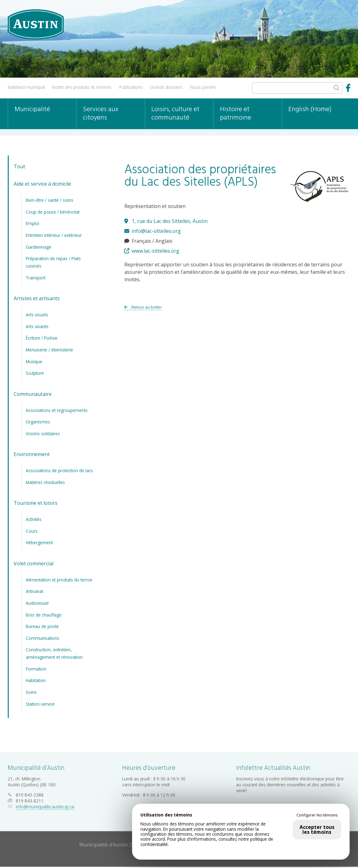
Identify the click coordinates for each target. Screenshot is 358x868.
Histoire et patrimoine (236, 114)
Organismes (38, 422)
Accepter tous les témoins (317, 830)
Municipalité (32, 109)
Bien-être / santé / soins (50, 200)
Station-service (40, 704)
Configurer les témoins (317, 815)
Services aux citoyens (101, 114)
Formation (36, 669)
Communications (43, 638)
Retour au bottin (143, 307)
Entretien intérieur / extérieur (54, 235)
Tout (19, 166)
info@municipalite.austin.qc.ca (45, 805)
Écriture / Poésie (42, 338)
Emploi (32, 223)
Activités (34, 519)
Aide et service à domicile (42, 184)
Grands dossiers (166, 87)
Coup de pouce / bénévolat (53, 212)
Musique (34, 361)
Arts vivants (37, 326)
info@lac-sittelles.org (153, 231)
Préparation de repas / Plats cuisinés (53, 262)
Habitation (36, 680)
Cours (32, 531)
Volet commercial (34, 563)
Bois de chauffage (44, 615)
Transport (36, 278)
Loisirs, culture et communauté (175, 114)
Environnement (32, 454)
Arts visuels (37, 315)
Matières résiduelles (45, 482)
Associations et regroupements (57, 410)
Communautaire (33, 394)
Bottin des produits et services (82, 87)
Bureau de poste (42, 626)
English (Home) (310, 109)
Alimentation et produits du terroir (59, 579)
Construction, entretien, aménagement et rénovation (54, 653)
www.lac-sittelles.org (152, 251)
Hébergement (39, 542)
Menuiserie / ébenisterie (49, 350)
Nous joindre (203, 87)
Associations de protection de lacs (59, 470)
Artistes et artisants (37, 298)
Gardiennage (39, 247)
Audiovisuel (37, 603)
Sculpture (35, 373)
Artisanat (34, 591)
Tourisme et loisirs (36, 503)
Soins (31, 692)
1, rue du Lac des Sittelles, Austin (166, 221)
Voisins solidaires (43, 433)
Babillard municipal (26, 87)
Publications (131, 87)
